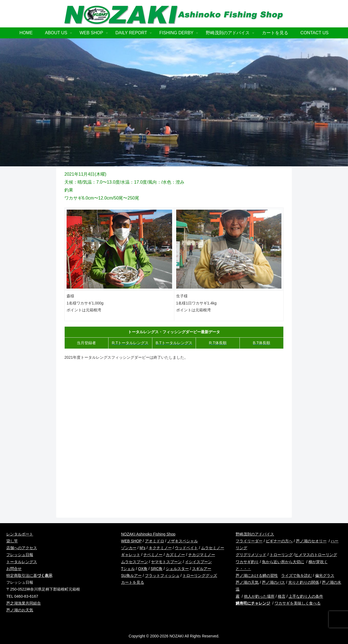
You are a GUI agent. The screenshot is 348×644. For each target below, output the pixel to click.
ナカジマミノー (202, 555)
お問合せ (14, 569)
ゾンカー (129, 548)
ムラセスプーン (135, 562)
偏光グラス (325, 575)
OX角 (143, 569)
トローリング (281, 555)
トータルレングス (22, 562)
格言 (282, 596)
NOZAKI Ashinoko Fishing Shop (148, 534)
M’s (142, 548)
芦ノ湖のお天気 (20, 610)
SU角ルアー (131, 575)
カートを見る (133, 582)
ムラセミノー (213, 548)
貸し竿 (12, 541)
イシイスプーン (198, 562)
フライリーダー (249, 541)
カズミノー (175, 555)
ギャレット (131, 555)
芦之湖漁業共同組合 (24, 603)
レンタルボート (20, 534)
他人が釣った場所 (259, 596)
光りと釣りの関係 (304, 582)
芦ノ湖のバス (273, 582)
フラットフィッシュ (162, 575)
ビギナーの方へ (279, 541)
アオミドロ (155, 541)
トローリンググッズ (200, 575)
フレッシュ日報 (20, 555)
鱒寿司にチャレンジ (253, 603)
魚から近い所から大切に (283, 562)
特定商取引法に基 (29, 575)
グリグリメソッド (251, 555)
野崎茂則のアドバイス (255, 534)
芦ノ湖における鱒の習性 (257, 575)
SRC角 (157, 569)
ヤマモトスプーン (166, 562)
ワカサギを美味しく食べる (298, 603)
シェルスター (177, 569)
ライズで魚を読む (296, 575)
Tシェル (128, 569)
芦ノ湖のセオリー (311, 541)
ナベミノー (153, 555)
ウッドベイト (186, 548)
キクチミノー (160, 548)
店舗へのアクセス (22, 548)
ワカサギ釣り (247, 562)
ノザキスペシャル (182, 541)
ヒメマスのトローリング (316, 555)
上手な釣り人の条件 (306, 596)
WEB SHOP (131, 541)
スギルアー (202, 569)
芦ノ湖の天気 (247, 582)
